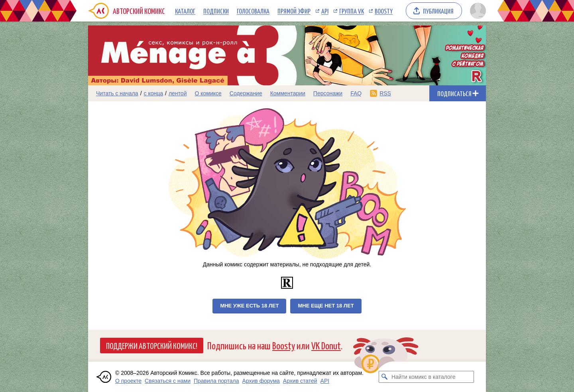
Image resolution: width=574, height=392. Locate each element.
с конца (154, 93)
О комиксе (208, 93)
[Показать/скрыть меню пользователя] (477, 11)
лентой (178, 93)
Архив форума (261, 381)
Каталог (185, 11)
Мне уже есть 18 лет (249, 306)
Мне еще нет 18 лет (326, 306)
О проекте (128, 381)
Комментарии (288, 93)
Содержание (246, 93)
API (325, 11)
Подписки (216, 11)
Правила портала (216, 381)
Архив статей (300, 381)
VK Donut (326, 345)
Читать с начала (117, 93)
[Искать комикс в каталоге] (385, 377)
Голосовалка (253, 11)
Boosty (384, 11)
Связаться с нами (168, 381)
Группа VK (352, 11)
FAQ (356, 93)
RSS (385, 93)
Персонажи (328, 93)
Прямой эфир (294, 11)
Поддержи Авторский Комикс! (152, 345)
